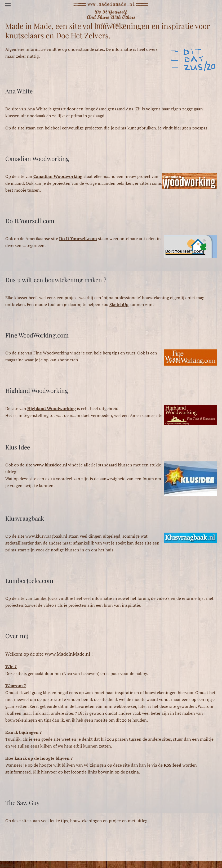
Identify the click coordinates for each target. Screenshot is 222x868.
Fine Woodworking (51, 353)
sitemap (8, 865)
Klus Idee (18, 447)
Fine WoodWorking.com (37, 335)
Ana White (19, 91)
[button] (8, 5)
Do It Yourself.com (30, 221)
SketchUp (119, 304)
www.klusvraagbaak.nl (46, 536)
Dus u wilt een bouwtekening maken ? (56, 280)
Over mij (17, 636)
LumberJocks (45, 598)
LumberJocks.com (29, 581)
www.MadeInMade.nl (67, 654)
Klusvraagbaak (25, 518)
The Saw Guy (22, 803)
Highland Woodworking (37, 390)
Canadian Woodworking (37, 159)
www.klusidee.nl (50, 465)
